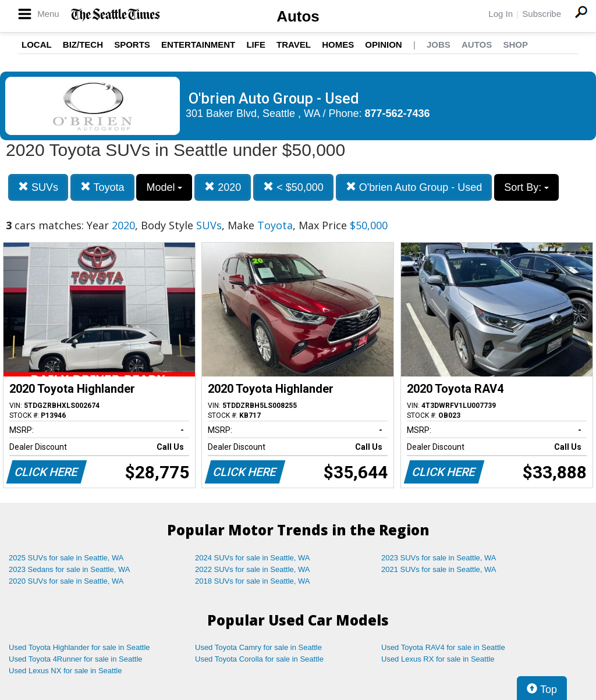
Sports (132, 45)
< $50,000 (293, 187)
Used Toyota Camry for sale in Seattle (258, 647)
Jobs (439, 45)
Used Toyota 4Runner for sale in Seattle (76, 659)
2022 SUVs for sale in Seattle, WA (253, 569)
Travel (294, 45)
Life (256, 45)
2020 (223, 187)
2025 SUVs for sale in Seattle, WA (66, 558)
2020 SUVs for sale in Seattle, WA (66, 581)
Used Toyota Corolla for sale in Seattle (259, 659)
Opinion (383, 45)
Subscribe (542, 14)
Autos (298, 16)
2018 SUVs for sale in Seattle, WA (253, 581)
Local (37, 45)
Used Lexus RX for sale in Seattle (438, 659)
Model (164, 187)
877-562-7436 (398, 113)
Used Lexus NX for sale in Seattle (65, 671)
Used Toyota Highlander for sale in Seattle (79, 647)
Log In (501, 14)
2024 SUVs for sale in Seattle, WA (253, 558)
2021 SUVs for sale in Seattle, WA (439, 569)
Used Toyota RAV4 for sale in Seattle (443, 647)
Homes (338, 45)
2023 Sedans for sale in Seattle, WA (69, 569)
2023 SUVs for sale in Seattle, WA (439, 558)
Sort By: (526, 187)
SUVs (38, 187)
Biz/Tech (83, 45)
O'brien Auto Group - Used (414, 187)
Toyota (102, 187)
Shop (515, 45)
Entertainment (198, 45)
